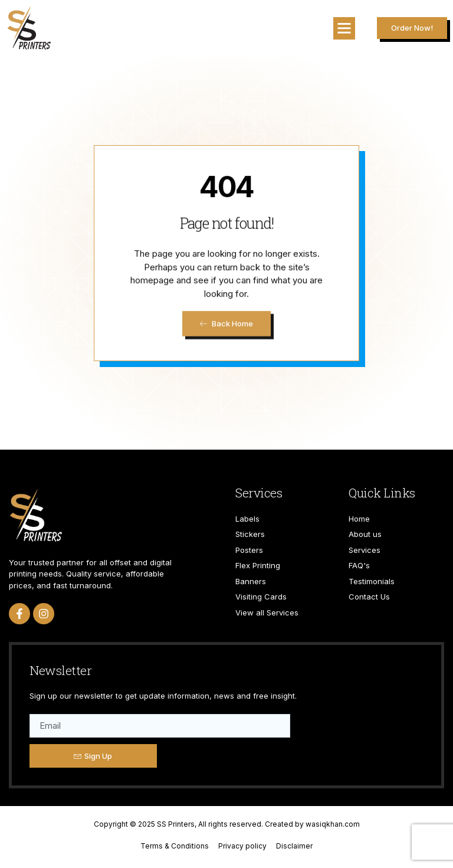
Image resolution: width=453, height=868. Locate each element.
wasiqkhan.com (333, 824)
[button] (344, 28)
